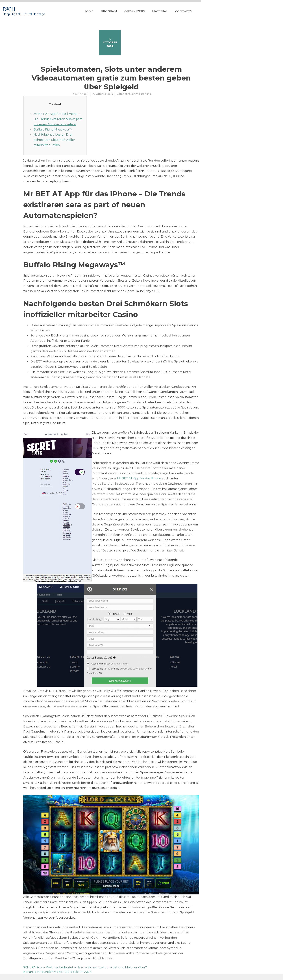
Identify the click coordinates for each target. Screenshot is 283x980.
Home (150, 11)
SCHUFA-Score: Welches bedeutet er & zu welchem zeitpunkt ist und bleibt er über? (85, 967)
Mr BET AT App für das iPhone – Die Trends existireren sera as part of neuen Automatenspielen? (58, 119)
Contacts (245, 11)
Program (171, 11)
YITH (32, 977)
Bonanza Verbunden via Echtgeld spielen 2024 (57, 972)
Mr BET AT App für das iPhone (139, 478)
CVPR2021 (82, 94)
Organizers (196, 11)
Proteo (24, 977)
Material (222, 11)
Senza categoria (141, 94)
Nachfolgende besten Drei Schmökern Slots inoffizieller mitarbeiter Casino (54, 140)
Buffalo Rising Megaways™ (53, 130)
